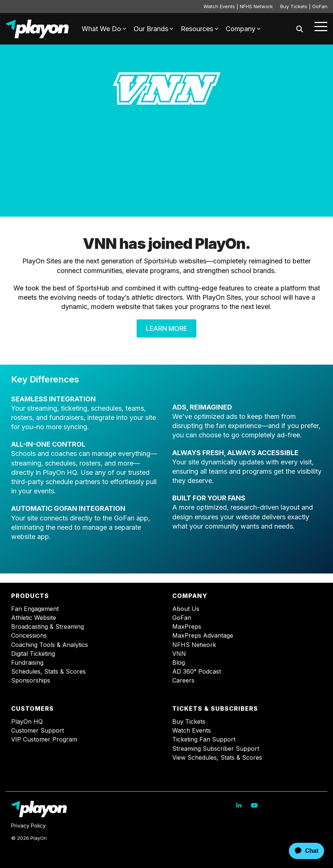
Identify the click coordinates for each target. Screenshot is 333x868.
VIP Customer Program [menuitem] (44, 739)
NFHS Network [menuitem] (194, 645)
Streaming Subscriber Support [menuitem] (216, 749)
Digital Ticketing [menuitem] (33, 654)
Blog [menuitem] (179, 663)
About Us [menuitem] (186, 609)
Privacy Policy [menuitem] (28, 826)
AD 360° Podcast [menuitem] (197, 672)
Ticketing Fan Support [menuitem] (204, 739)
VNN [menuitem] (179, 654)
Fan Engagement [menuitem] (35, 609)
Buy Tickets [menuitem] (189, 722)
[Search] (300, 29)
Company (243, 29)
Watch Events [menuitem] (192, 731)
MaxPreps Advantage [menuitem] (203, 636)
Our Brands (154, 29)
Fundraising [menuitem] (27, 663)
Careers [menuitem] (183, 680)
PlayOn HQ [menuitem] (27, 722)
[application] (300, 851)
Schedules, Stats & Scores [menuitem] (48, 672)
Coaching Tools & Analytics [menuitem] (50, 645)
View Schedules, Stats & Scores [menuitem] (217, 758)
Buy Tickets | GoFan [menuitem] (304, 6)
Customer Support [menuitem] (37, 731)
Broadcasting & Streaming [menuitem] (48, 627)
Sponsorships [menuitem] (31, 680)
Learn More (166, 328)
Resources (200, 29)
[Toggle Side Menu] (321, 26)
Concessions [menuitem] (29, 636)
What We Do (104, 29)
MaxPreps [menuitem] (187, 627)
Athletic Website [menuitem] (34, 618)
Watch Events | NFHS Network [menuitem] (238, 6)
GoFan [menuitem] (182, 618)
